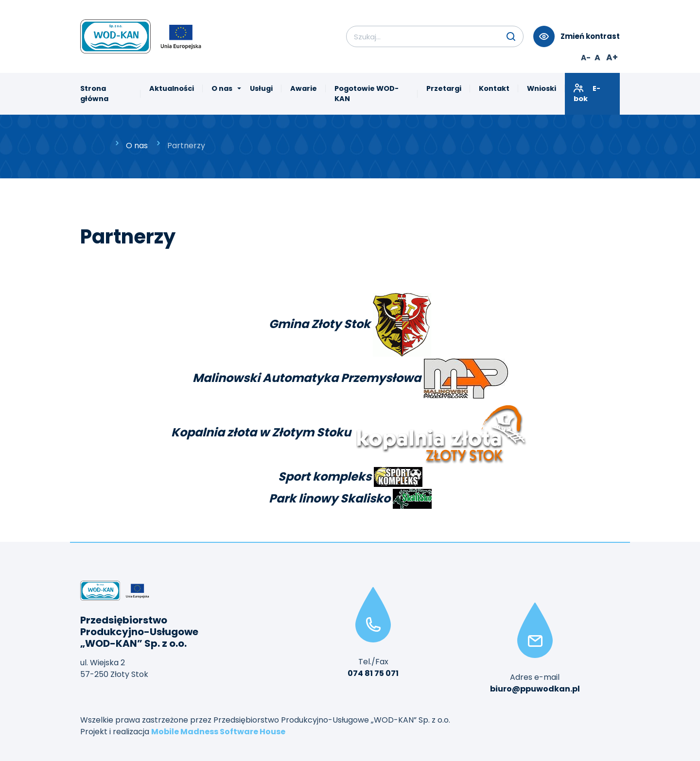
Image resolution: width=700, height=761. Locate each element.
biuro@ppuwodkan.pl (535, 689)
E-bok (587, 93)
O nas (222, 88)
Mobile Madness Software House (218, 732)
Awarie (304, 88)
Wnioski (542, 88)
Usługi (261, 88)
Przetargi (444, 88)
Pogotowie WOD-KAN (367, 94)
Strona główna (94, 94)
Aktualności (172, 88)
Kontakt (494, 88)
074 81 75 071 (373, 673)
